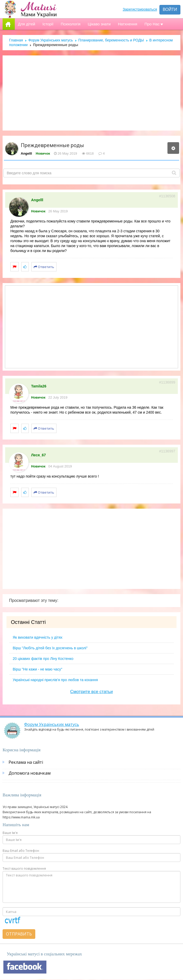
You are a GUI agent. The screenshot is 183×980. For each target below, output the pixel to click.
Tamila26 (39, 386)
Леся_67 (38, 455)
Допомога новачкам (30, 773)
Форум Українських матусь (51, 40)
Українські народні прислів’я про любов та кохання (55, 680)
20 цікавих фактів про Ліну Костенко (43, 659)
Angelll (26, 153)
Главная (16, 40)
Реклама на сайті (26, 762)
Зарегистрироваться (140, 9)
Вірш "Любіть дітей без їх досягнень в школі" (50, 648)
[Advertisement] (92, 93)
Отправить (19, 934)
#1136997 (167, 451)
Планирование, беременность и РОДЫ (111, 40)
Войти (170, 9)
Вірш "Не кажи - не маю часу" (37, 669)
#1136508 (167, 196)
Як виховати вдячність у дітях (38, 637)
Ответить (44, 267)
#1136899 (167, 382)
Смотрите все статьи (92, 692)
